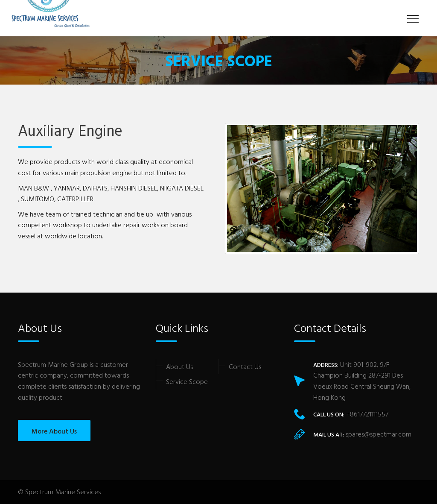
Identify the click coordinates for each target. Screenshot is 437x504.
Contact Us (245, 366)
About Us (179, 366)
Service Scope (187, 381)
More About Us (54, 431)
